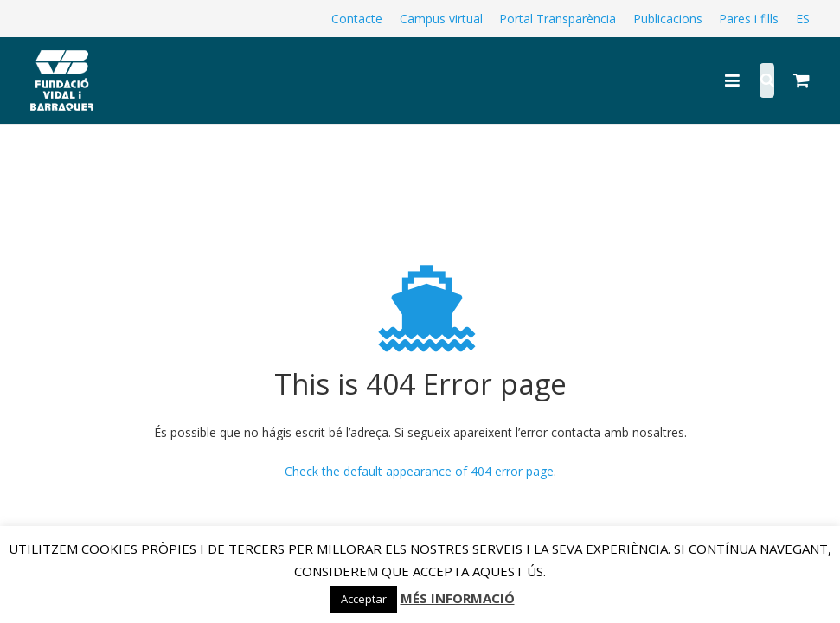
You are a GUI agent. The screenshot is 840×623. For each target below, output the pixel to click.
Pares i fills (749, 19)
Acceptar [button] (364, 599)
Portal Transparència (558, 19)
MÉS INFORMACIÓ (458, 598)
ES (803, 19)
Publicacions (668, 19)
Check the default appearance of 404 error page (419, 471)
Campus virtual (441, 19)
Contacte (357, 19)
